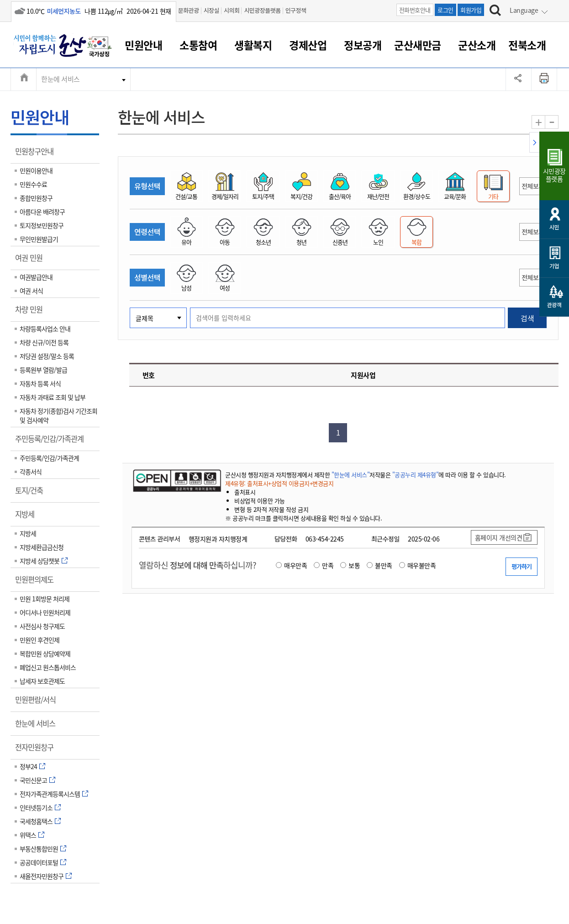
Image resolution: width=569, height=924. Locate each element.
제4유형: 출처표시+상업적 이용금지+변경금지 (279, 483)
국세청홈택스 (36, 821)
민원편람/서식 (38, 703)
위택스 (28, 835)
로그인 (445, 10)
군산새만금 (418, 45)
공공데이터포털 (39, 862)
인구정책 (296, 10)
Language (524, 10)
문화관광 (189, 10)
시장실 (211, 10)
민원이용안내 (36, 170)
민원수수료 (33, 184)
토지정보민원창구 (42, 225)
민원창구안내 (37, 154)
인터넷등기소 (36, 807)
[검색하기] (495, 11)
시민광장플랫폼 (262, 10)
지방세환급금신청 (42, 547)
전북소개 (527, 45)
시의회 (232, 10)
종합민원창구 (36, 198)
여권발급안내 (36, 277)
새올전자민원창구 (42, 876)
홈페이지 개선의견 (499, 537)
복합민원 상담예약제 (45, 653)
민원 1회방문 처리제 (45, 599)
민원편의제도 (37, 583)
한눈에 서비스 (61, 79)
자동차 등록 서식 (40, 383)
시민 (554, 227)
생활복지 (253, 45)
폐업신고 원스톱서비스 (48, 667)
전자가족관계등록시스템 (50, 794)
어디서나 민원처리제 (45, 612)
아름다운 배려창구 (42, 212)
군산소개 (477, 45)
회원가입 (471, 10)
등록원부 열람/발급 (43, 370)
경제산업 (308, 45)
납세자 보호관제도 (42, 681)
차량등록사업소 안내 (45, 329)
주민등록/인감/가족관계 (52, 442)
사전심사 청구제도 (42, 626)
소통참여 (198, 45)
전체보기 (533, 186)
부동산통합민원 (39, 849)
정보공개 (363, 45)
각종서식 (31, 472)
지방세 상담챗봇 (40, 561)
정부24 (28, 766)
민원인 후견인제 (40, 640)
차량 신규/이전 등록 (44, 342)
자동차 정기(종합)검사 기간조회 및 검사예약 (58, 415)
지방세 (28, 517)
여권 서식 (31, 291)
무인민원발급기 (39, 239)
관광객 (554, 305)
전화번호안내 (415, 10)
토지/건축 (32, 494)
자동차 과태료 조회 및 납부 (53, 397)
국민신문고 (33, 780)
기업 (554, 266)
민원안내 (143, 45)
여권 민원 (32, 261)
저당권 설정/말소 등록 (47, 356)
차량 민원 (32, 313)
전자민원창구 (37, 750)
